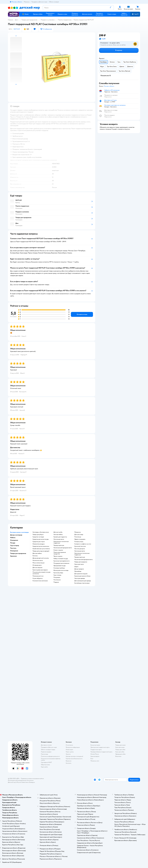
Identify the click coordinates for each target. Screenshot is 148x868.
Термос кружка (58, 556)
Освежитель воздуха (39, 544)
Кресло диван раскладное (40, 570)
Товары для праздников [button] (18, 553)
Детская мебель (37, 553)
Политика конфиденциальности (50, 756)
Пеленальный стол (38, 576)
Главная (10, 20)
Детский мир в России (14, 782)
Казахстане (25, 782)
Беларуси (32, 782)
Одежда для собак (120, 754)
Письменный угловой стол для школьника (41, 573)
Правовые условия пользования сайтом (32, 779)
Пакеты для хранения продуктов (60, 553)
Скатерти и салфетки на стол (83, 544)
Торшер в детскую (59, 545)
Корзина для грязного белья (82, 576)
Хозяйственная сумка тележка (41, 549)
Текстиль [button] (13, 548)
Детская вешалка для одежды (83, 581)
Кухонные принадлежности (62, 561)
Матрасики (78, 532)
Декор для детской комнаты (41, 558)
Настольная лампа (59, 539)
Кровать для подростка (60, 537)
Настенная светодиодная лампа (63, 548)
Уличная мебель (58, 535)
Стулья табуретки (38, 578)
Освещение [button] (14, 540)
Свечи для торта (79, 564)
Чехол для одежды (80, 578)
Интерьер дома (37, 565)
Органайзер (78, 571)
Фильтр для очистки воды (61, 570)
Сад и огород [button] (15, 545)
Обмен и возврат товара (48, 750)
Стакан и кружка (58, 550)
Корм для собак (120, 752)
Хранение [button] (13, 556)
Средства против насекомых (41, 546)
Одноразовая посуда (59, 566)
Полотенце (78, 537)
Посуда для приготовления (61, 563)
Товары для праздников (29, 20)
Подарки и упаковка (48, 20)
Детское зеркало (37, 568)
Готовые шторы (79, 542)
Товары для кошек (120, 745)
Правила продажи (46, 752)
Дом (16, 20)
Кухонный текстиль (80, 546)
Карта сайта (44, 767)
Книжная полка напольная (40, 581)
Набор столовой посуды (61, 559)
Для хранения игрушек (81, 574)
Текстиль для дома (80, 549)
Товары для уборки (38, 535)
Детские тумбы (58, 532)
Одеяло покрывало (80, 539)
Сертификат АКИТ (46, 762)
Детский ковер (79, 535)
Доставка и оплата (46, 745)
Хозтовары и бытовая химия (41, 532)
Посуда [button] (13, 543)
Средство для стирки (39, 542)
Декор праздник (79, 569)
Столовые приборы (59, 568)
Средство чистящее (38, 537)
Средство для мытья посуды (41, 539)
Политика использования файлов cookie (51, 759)
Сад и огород (57, 575)
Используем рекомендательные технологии (21, 780)
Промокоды (45, 754)
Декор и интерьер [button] (16, 535)
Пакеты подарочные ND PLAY (84, 20)
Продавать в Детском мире (49, 747)
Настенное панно (38, 560)
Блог (92, 759)
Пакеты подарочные (65, 20)
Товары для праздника (81, 562)
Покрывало (57, 577)
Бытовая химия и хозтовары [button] (19, 532)
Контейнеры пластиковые (82, 583)
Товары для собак (120, 750)
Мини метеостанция (38, 563)
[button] (135, 14)
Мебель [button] (13, 538)
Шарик (76, 567)
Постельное (57, 580)
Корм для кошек (120, 747)
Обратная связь (45, 765)
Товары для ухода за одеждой (41, 551)
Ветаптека (118, 756)
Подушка (56, 582)
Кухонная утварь (58, 573)
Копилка (35, 556)
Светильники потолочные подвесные (61, 542)
